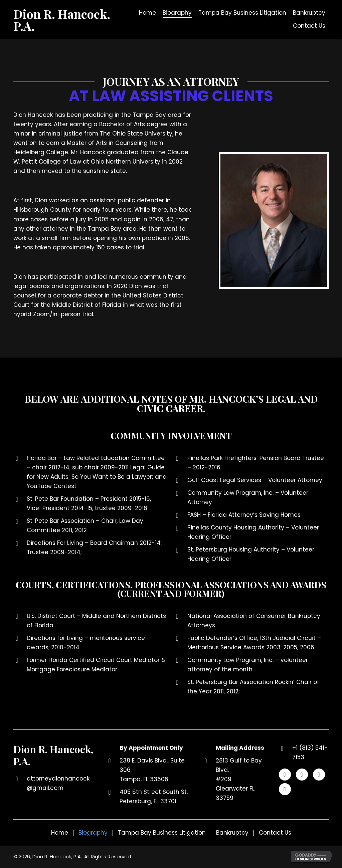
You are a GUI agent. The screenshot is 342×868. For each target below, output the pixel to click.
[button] (285, 775)
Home (60, 833)
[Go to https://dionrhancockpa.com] (67, 20)
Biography (93, 833)
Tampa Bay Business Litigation (162, 833)
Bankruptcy (232, 833)
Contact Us (275, 833)
